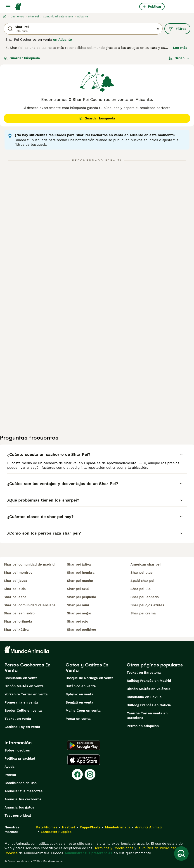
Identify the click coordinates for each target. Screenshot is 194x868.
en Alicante (63, 40)
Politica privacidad (20, 759)
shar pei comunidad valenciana (30, 605)
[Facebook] (77, 774)
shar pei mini (78, 605)
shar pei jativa (79, 564)
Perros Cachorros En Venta (27, 668)
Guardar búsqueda (22, 58)
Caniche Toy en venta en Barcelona (147, 716)
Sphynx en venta (79, 694)
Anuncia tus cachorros (23, 799)
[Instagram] (90, 774)
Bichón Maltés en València (149, 689)
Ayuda (9, 767)
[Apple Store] (84, 760)
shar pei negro (79, 613)
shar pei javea (15, 581)
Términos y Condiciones (113, 848)
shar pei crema (143, 613)
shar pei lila (141, 589)
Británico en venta (81, 686)
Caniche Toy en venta (22, 727)
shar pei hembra (81, 573)
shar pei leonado (145, 597)
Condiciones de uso (21, 783)
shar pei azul (78, 589)
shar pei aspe (15, 597)
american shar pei (145, 564)
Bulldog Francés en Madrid (149, 681)
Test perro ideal (18, 816)
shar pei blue (142, 573)
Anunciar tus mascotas (24, 791)
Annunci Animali (148, 827)
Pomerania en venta (21, 702)
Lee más (180, 48)
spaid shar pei (142, 581)
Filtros (177, 29)
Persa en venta (78, 719)
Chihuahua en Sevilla (144, 697)
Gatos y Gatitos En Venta (87, 668)
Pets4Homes (47, 827)
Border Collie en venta (23, 711)
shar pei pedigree (82, 630)
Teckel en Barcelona (144, 673)
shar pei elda (15, 589)
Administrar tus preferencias (88, 853)
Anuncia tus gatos (19, 807)
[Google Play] (84, 745)
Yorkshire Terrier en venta (26, 694)
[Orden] (179, 58)
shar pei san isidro (19, 613)
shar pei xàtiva (16, 630)
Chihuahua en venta (21, 678)
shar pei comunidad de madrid (29, 564)
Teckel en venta (18, 719)
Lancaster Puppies (56, 832)
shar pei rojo (78, 621)
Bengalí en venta (79, 702)
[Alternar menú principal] (8, 7)
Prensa (10, 775)
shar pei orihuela (18, 621)
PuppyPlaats (90, 827)
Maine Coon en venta (83, 711)
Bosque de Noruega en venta (90, 678)
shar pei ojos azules (147, 605)
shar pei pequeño (82, 597)
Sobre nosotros (17, 750)
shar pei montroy (18, 573)
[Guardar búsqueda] (181, 854)
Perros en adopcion (143, 726)
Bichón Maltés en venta (24, 686)
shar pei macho (80, 581)
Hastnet (69, 827)
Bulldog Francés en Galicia (149, 705)
